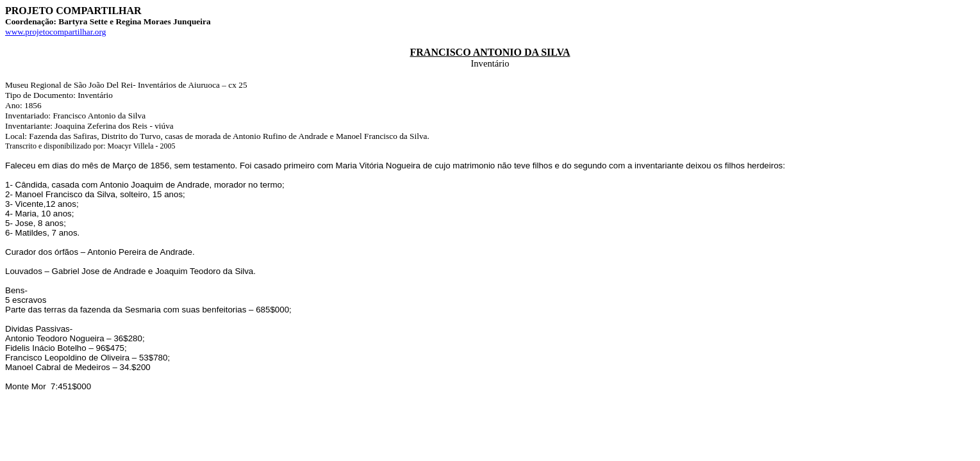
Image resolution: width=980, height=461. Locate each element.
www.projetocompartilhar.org (55, 32)
